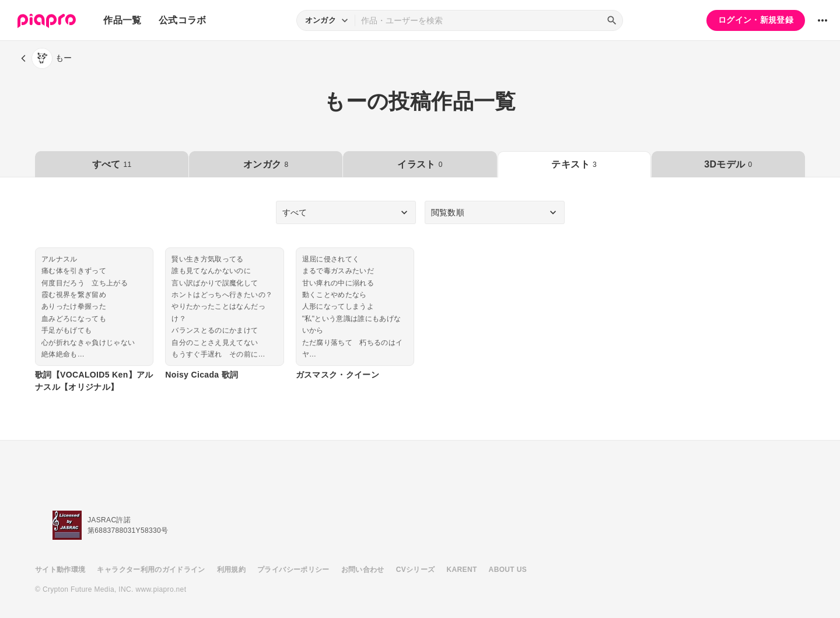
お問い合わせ (363, 570)
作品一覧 (122, 20)
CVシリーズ (416, 570)
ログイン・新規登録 (756, 20)
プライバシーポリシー (293, 570)
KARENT (462, 570)
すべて (112, 164)
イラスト (420, 164)
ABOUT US (508, 570)
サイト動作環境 (60, 570)
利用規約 (231, 570)
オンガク (266, 164)
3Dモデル (728, 164)
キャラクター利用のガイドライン (151, 570)
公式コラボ (183, 20)
